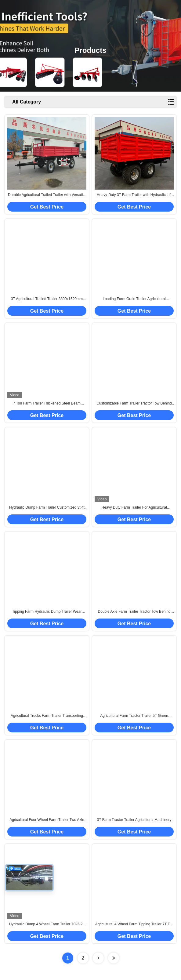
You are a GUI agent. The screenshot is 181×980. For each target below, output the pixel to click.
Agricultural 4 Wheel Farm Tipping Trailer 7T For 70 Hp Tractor (134, 924)
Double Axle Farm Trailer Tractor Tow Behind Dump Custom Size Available (134, 612)
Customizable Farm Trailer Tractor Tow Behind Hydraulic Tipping (134, 404)
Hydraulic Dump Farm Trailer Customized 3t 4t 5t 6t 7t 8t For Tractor (47, 508)
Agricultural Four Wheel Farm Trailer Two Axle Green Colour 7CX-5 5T (47, 820)
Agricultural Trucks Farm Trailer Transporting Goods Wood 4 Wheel (47, 716)
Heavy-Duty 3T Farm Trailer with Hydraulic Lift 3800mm (134, 195)
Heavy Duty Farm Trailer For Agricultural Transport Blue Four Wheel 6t (134, 508)
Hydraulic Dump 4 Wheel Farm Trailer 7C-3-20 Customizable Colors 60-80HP (47, 924)
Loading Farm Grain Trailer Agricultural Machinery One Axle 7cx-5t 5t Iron (134, 299)
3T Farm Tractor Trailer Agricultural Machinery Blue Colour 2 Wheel (134, 820)
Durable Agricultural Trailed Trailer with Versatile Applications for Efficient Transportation (47, 195)
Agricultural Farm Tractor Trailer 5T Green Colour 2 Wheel (134, 716)
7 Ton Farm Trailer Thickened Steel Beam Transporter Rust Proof (47, 404)
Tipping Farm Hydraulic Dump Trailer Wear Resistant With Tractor (47, 612)
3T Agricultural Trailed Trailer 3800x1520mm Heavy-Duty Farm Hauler (47, 299)
